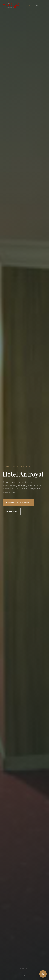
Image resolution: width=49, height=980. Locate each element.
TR (29, 5)
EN (33, 5)
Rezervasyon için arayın (18, 502)
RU (37, 5)
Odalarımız (12, 511)
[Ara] (43, 974)
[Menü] (44, 5)
